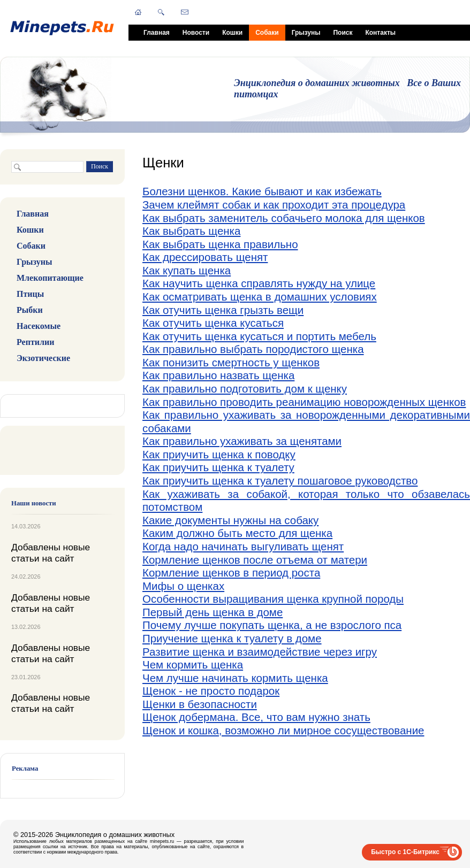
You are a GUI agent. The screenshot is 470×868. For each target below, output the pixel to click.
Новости (196, 33)
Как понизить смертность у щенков (231, 362)
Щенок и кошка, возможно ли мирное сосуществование (283, 730)
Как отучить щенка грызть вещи (223, 310)
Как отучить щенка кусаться (213, 323)
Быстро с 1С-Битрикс (405, 852)
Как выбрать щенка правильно (220, 244)
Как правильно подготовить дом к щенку (245, 389)
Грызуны (306, 33)
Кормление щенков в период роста (231, 573)
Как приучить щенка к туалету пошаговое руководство (280, 481)
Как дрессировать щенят (205, 257)
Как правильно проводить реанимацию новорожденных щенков (304, 402)
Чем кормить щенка (193, 665)
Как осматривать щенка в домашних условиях (260, 297)
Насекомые (39, 326)
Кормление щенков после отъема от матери (255, 560)
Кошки (232, 33)
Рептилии (35, 342)
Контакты (380, 33)
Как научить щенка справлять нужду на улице (259, 283)
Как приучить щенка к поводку (219, 454)
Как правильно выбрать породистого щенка (253, 349)
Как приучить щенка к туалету (218, 467)
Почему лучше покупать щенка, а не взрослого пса (272, 625)
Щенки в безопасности (200, 704)
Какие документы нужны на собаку (230, 520)
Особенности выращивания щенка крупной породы (273, 599)
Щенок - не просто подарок (211, 691)
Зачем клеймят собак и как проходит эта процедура (274, 205)
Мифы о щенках (183, 586)
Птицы (30, 294)
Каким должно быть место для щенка (237, 533)
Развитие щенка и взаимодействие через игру (260, 652)
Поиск (343, 33)
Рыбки (30, 310)
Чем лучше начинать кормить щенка (235, 678)
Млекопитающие (50, 278)
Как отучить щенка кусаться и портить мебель (259, 336)
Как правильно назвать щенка (218, 375)
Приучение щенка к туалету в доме (232, 638)
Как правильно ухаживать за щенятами (242, 441)
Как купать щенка (187, 270)
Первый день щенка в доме (213, 612)
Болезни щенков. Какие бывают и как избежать (262, 191)
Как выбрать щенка (191, 231)
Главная (157, 33)
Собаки (267, 33)
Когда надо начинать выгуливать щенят (243, 546)
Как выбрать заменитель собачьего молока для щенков (284, 218)
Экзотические (43, 358)
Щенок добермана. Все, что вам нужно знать (256, 717)
